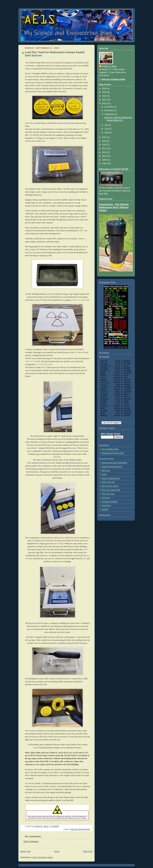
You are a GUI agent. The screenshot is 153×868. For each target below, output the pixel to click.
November (109, 110)
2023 (105, 92)
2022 (105, 96)
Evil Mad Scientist (110, 502)
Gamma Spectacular (111, 478)
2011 (105, 152)
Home (57, 851)
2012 (105, 149)
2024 (105, 89)
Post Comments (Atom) (43, 857)
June (107, 129)
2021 (105, 100)
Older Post (88, 851)
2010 (105, 156)
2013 (105, 145)
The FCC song (108, 494)
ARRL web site (108, 482)
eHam (104, 474)
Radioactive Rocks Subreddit (114, 463)
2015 (105, 137)
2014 (105, 141)
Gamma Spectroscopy (80, 829)
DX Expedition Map (110, 449)
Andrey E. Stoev (109, 66)
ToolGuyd (106, 498)
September (110, 114)
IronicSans (106, 505)
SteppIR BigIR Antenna (112, 467)
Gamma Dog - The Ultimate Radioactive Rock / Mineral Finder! (114, 207)
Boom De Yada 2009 (111, 490)
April (107, 133)
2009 (105, 160)
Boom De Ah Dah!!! (110, 486)
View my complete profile (113, 79)
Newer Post (25, 851)
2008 (105, 163)
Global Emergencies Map (113, 453)
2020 (105, 104)
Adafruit (105, 509)
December (109, 107)
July (107, 125)
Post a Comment (31, 841)
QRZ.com (106, 471)
